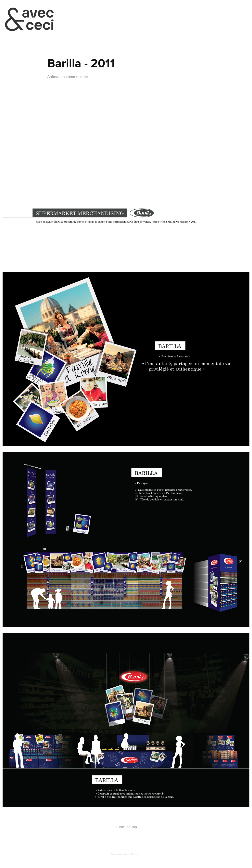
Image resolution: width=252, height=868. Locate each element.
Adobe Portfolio (133, 854)
